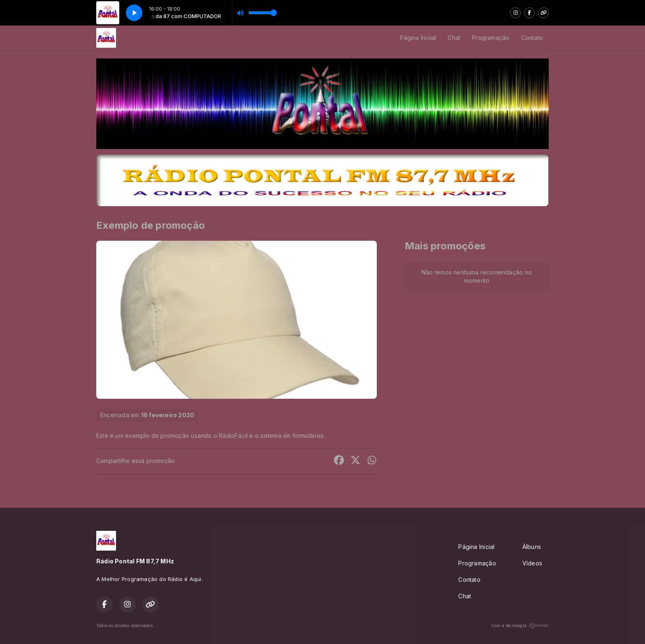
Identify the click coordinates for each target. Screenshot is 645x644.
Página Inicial (418, 38)
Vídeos (532, 563)
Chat (454, 38)
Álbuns (532, 547)
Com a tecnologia (520, 625)
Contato (532, 38)
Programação (491, 38)
